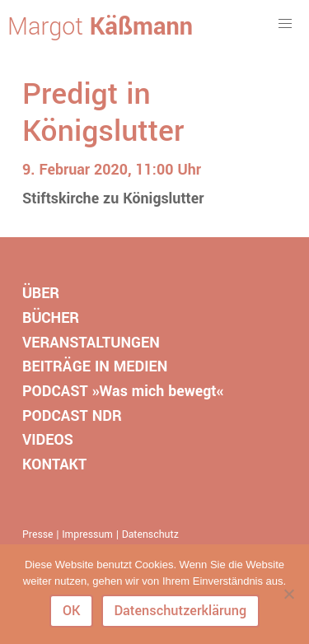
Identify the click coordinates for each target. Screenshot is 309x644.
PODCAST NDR (72, 416)
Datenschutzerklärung (180, 611)
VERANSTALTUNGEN (91, 343)
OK (72, 611)
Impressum (87, 534)
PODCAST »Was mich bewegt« (123, 391)
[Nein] (288, 594)
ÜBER (41, 293)
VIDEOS (48, 440)
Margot (100, 27)
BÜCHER (51, 318)
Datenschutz (150, 534)
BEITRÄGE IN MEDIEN (95, 366)
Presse (38, 534)
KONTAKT (54, 464)
